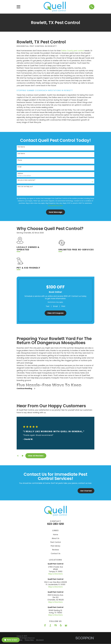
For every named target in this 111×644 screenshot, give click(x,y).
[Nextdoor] (55, 625)
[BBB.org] (50, 625)
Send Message (55, 212)
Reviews (56, 550)
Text (48, 306)
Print (63, 306)
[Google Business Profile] (66, 625)
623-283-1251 (56, 524)
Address (20, 173)
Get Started (86, 491)
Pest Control (56, 542)
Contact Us (56, 554)
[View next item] (23, 456)
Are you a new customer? (26, 180)
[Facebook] (45, 625)
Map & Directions (55, 574)
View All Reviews (36, 456)
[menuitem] (29, 640)
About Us (55, 538)
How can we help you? (25, 187)
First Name (21, 147)
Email (19, 167)
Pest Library (55, 546)
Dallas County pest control (73, 51)
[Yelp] (61, 625)
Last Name (21, 154)
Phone (20, 160)
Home (56, 535)
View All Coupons (56, 313)
